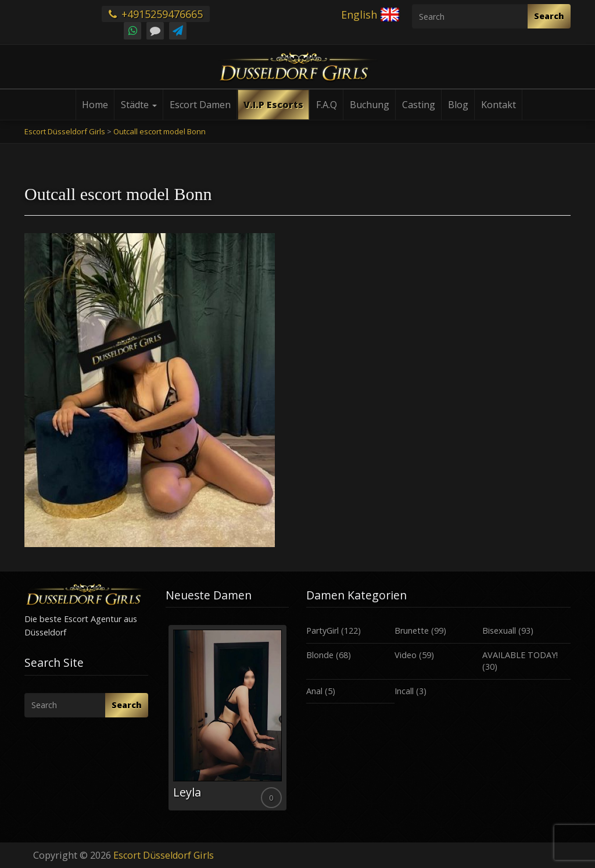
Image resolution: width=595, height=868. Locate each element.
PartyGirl (322, 631)
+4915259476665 (156, 14)
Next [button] (289, 722)
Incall (404, 691)
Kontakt (499, 105)
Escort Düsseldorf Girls (164, 855)
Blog (458, 105)
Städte (139, 105)
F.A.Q (327, 105)
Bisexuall (499, 631)
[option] (227, 718)
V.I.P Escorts (273, 105)
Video (406, 655)
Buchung (370, 105)
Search (549, 16)
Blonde (320, 655)
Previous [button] (166, 722)
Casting (419, 105)
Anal (314, 691)
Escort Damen (200, 105)
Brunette (412, 631)
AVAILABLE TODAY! (520, 655)
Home (95, 105)
